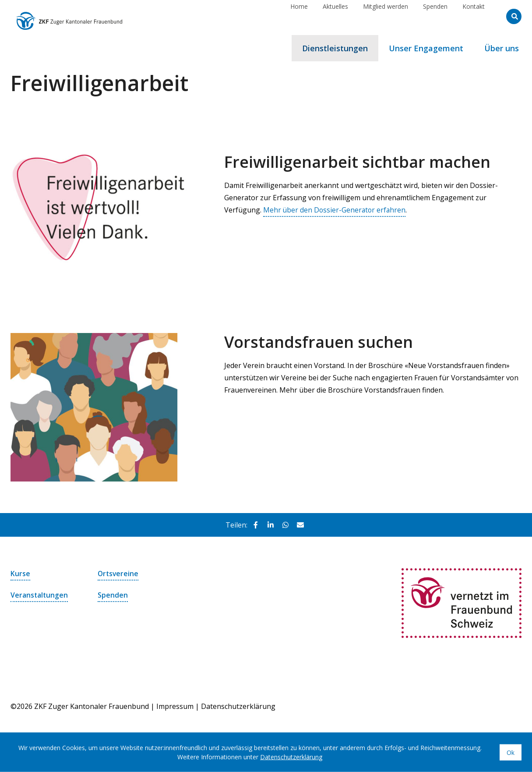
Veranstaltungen (40, 595)
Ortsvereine (119, 574)
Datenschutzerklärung (238, 706)
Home (299, 16)
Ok (511, 753)
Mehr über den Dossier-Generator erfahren (335, 210)
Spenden (435, 16)
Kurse (20, 574)
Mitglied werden (386, 16)
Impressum (175, 706)
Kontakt (474, 16)
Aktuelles (335, 16)
